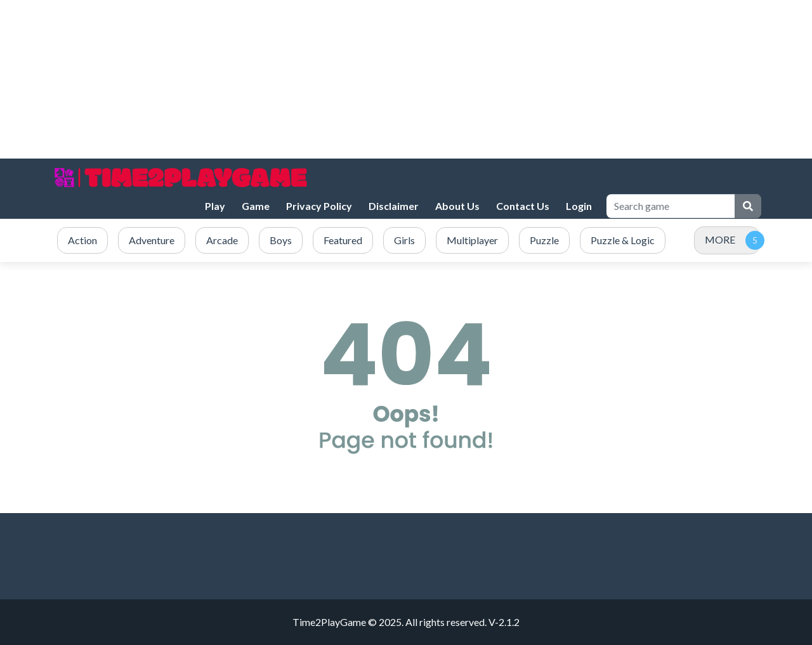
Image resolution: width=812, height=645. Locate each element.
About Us (457, 206)
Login (579, 206)
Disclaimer (394, 206)
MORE (720, 239)
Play (215, 206)
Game (256, 206)
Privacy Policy (319, 206)
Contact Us (523, 206)
